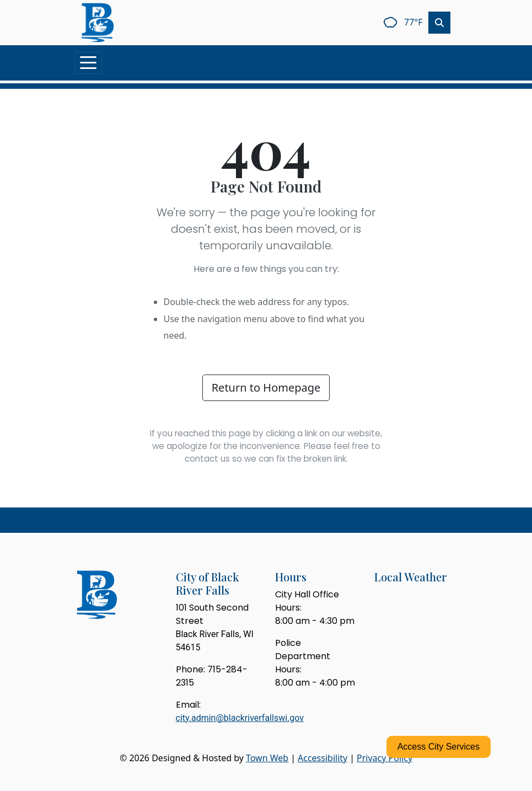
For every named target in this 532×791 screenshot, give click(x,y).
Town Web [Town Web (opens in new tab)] (267, 758)
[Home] (98, 23)
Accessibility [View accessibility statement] (323, 758)
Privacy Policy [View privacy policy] (385, 758)
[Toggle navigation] (88, 63)
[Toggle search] (439, 23)
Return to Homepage (266, 388)
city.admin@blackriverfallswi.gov (240, 718)
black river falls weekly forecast (432, 617)
